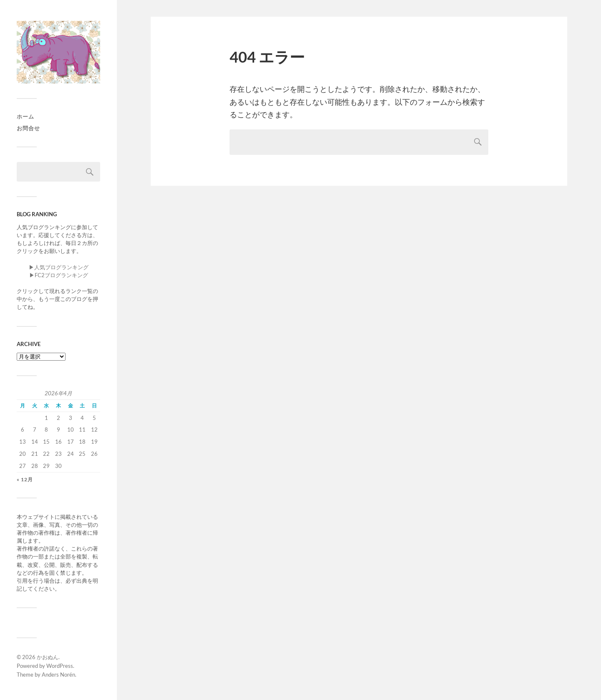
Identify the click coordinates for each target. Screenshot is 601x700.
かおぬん (48, 657)
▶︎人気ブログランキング (59, 267)
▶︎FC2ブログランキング (59, 275)
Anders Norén (58, 675)
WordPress (60, 666)
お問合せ (28, 128)
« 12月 (25, 479)
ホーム (25, 116)
